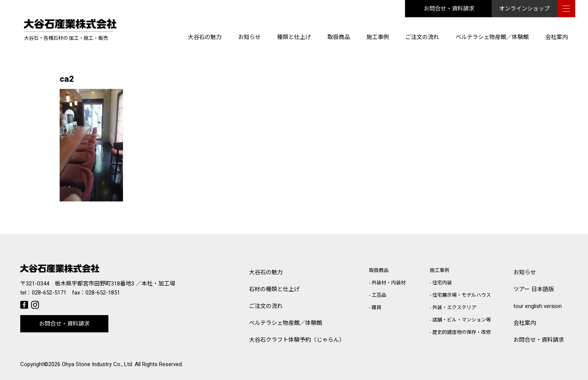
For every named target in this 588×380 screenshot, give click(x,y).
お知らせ (249, 37)
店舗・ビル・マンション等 (462, 320)
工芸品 (379, 295)
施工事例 (378, 37)
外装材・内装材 (389, 283)
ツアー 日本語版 (534, 289)
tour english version (538, 306)
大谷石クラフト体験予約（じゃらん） (297, 340)
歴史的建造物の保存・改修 (462, 332)
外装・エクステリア (454, 307)
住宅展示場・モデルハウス (462, 295)
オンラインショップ (524, 9)
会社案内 (556, 37)
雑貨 (376, 307)
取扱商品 (339, 37)
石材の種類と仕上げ (274, 289)
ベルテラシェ (286, 323)
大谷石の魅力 (205, 37)
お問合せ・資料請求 (449, 9)
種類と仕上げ (294, 37)
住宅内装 (442, 283)
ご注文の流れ (422, 37)
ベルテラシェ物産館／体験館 (492, 37)
